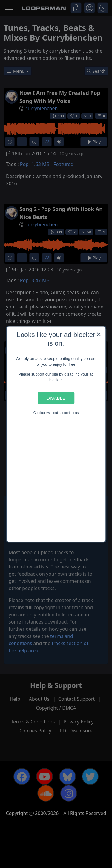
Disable (56, 398)
